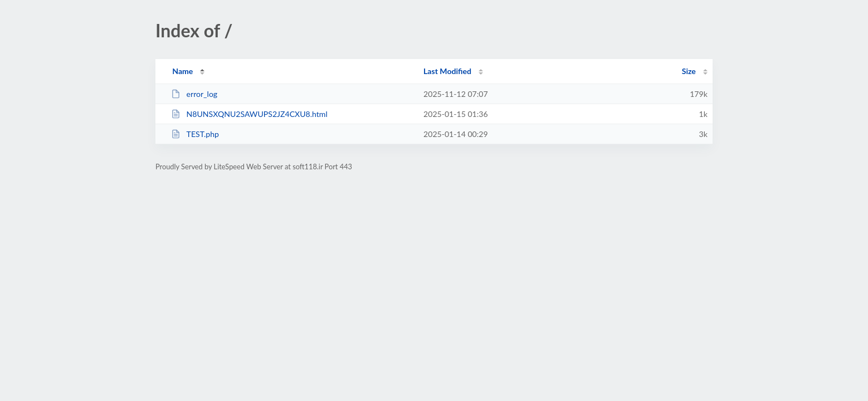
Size (689, 71)
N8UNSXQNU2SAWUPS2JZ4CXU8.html (249, 114)
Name (182, 71)
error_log (194, 94)
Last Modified (447, 71)
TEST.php (195, 134)
